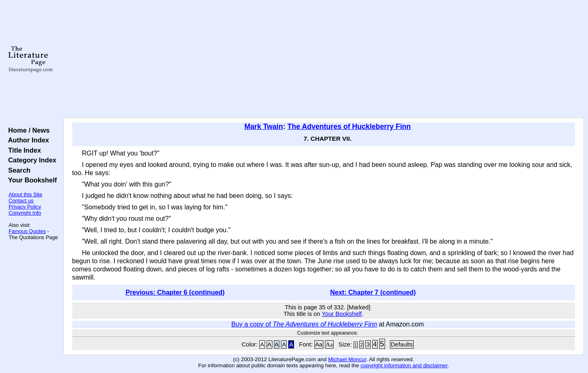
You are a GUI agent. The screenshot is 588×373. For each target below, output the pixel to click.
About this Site (26, 194)
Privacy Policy (25, 207)
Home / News (27, 130)
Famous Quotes (27, 231)
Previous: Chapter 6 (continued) (175, 292)
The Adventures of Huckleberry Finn (349, 127)
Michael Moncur (347, 359)
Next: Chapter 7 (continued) (373, 292)
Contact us (21, 201)
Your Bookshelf (31, 180)
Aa (319, 344)
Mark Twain (264, 127)
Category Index (30, 160)
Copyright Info (25, 213)
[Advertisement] (323, 59)
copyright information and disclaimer (404, 365)
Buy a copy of (304, 324)
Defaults (402, 344)
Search (17, 170)
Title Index (23, 150)
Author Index (27, 140)
